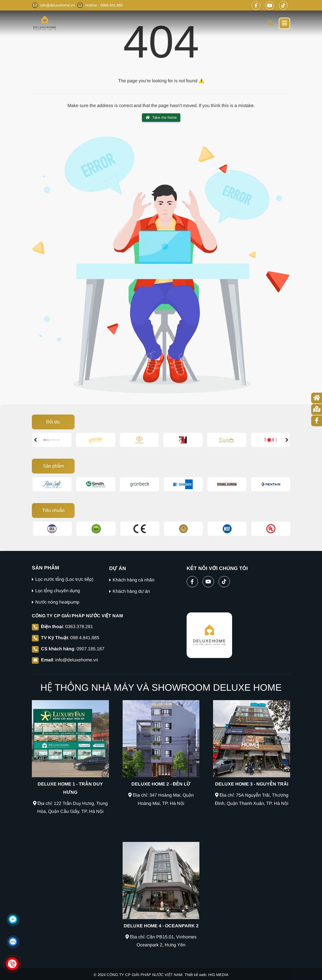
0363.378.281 (79, 627)
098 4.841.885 (85, 638)
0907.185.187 (90, 649)
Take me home (161, 118)
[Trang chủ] (317, 398)
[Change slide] (35, 440)
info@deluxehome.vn (77, 660)
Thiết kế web (195, 975)
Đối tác (53, 422)
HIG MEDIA (218, 975)
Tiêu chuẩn (53, 510)
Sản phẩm (53, 466)
